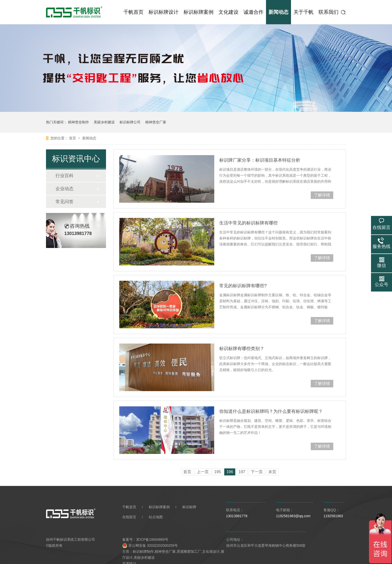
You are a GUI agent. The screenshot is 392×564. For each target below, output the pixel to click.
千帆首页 (133, 12)
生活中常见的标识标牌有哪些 (248, 223)
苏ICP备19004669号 (152, 539)
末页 (272, 472)
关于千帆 (303, 12)
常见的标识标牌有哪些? (243, 286)
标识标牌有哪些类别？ (242, 349)
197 (242, 472)
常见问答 (64, 202)
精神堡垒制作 (78, 122)
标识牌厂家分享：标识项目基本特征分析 (260, 160)
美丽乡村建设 (104, 122)
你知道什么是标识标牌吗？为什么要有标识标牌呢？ (271, 411)
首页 (73, 138)
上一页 (203, 472)
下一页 (257, 472)
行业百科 (64, 176)
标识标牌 (189, 507)
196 (230, 472)
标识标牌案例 (198, 12)
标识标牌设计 (163, 12)
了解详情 (322, 195)
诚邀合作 (253, 12)
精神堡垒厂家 (156, 122)
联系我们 (328, 12)
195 (218, 472)
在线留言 (129, 517)
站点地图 (156, 517)
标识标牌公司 (130, 122)
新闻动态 (278, 12)
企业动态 (64, 189)
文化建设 (228, 12)
